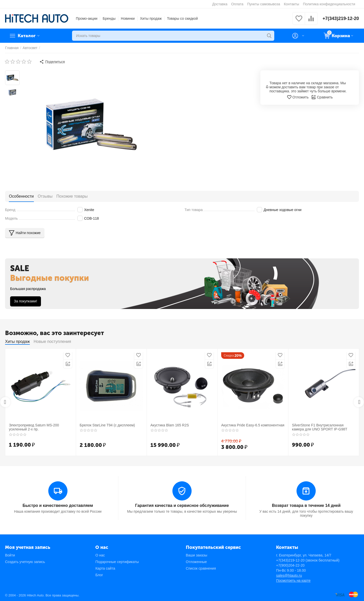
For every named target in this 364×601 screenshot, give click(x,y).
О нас (100, 555)
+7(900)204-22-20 (290, 565)
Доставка (220, 4)
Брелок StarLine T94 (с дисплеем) (107, 425)
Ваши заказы (197, 555)
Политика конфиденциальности (329, 4)
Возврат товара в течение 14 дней (306, 505)
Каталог (27, 36)
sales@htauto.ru (289, 575)
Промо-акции (87, 18)
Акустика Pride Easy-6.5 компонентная (253, 425)
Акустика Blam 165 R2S (170, 425)
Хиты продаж (151, 18)
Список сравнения (201, 568)
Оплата (237, 4)
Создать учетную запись (25, 562)
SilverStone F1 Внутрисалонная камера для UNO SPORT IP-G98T (320, 427)
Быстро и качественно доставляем (58, 505)
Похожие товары (72, 196)
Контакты (291, 4)
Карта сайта (105, 568)
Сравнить (322, 97)
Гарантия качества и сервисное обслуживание (182, 505)
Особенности (21, 196)
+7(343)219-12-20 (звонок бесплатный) (308, 560)
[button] (52, 62)
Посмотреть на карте (293, 580)
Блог (99, 575)
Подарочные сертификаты (117, 562)
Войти (10, 555)
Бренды (109, 18)
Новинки (128, 18)
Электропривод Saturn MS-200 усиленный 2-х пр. (34, 427)
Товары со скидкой (183, 18)
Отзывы (45, 196)
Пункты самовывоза (264, 4)
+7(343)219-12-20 (341, 18)
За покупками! (26, 301)
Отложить (298, 97)
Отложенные (196, 562)
